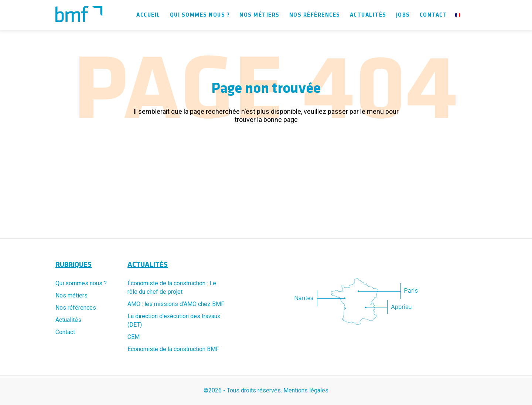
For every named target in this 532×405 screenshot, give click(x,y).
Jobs (403, 15)
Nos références (315, 15)
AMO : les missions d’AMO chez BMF (176, 304)
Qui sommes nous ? (200, 15)
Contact (434, 15)
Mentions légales (306, 390)
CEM (134, 337)
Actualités (368, 15)
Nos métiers (260, 15)
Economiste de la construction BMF (173, 349)
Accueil (148, 15)
